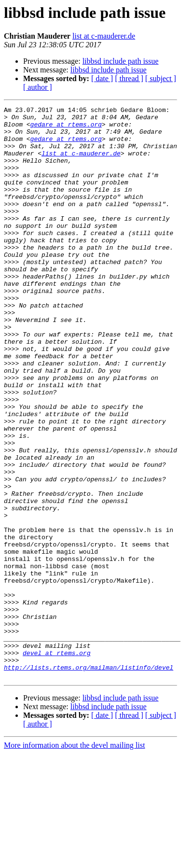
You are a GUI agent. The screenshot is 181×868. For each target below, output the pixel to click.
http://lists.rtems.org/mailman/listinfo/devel (89, 780)
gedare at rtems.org (66, 128)
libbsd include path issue (121, 61)
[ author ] (38, 87)
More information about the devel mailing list (74, 860)
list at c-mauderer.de (104, 36)
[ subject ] (161, 78)
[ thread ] (129, 78)
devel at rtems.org (56, 763)
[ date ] (102, 78)
